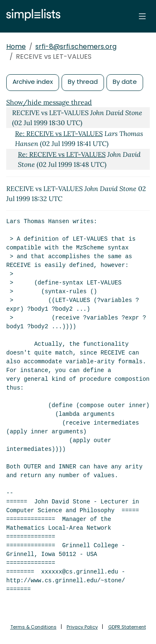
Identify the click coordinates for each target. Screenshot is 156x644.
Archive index (33, 82)
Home (16, 47)
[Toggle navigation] (142, 16)
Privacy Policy (82, 627)
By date (125, 82)
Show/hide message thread (49, 102)
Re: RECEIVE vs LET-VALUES (59, 133)
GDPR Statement (127, 627)
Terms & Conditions (33, 627)
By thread (83, 82)
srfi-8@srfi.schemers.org (76, 47)
